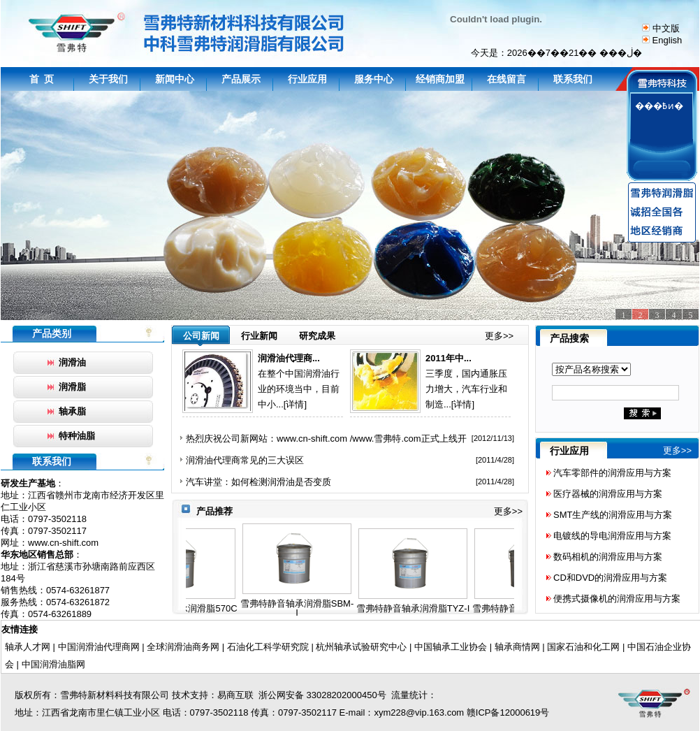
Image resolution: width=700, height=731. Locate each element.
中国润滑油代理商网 (99, 647)
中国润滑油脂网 (53, 664)
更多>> (499, 336)
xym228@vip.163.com (419, 712)
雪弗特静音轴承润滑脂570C (187, 608)
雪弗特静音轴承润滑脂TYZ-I (420, 608)
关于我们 (108, 79)
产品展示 (241, 79)
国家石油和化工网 (583, 647)
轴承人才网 (28, 647)
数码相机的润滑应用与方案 (608, 557)
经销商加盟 (440, 79)
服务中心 (374, 79)
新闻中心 (175, 79)
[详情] (295, 404)
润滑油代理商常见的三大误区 (245, 460)
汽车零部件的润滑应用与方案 (612, 473)
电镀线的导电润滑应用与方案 (612, 536)
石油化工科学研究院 (268, 647)
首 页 (42, 79)
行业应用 (307, 79)
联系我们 (573, 79)
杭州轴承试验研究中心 (360, 647)
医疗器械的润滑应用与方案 (608, 494)
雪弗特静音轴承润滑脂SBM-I (304, 608)
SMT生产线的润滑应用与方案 (613, 515)
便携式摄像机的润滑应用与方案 (617, 599)
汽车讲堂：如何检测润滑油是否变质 (258, 482)
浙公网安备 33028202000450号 (320, 695)
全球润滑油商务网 (183, 647)
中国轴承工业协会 (451, 647)
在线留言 (506, 79)
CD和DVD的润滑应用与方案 (610, 578)
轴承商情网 (517, 647)
